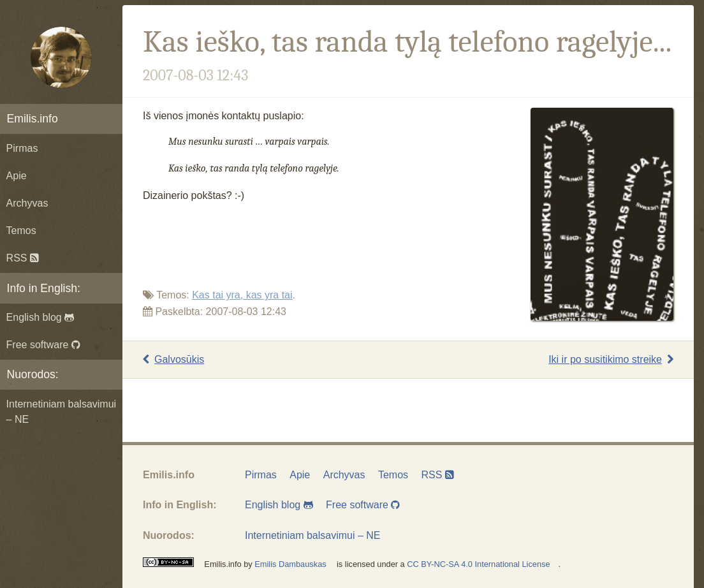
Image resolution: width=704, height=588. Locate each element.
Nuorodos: (33, 374)
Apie (17, 176)
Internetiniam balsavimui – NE (62, 412)
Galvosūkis (173, 359)
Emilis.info (33, 119)
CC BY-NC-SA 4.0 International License (478, 564)
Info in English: (44, 288)
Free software (43, 345)
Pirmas (22, 148)
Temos (21, 231)
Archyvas (27, 203)
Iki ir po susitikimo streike (611, 359)
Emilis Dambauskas (290, 564)
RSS (23, 258)
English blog (40, 317)
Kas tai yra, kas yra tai (242, 295)
